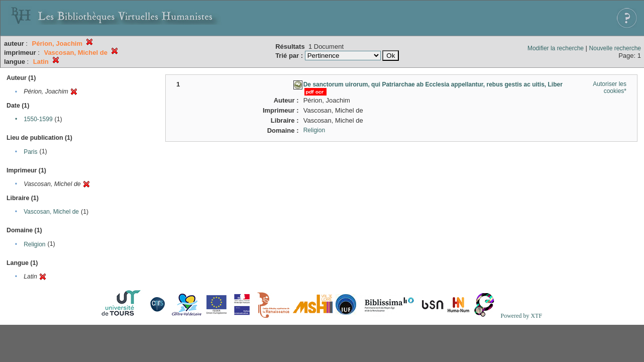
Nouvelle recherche (615, 48)
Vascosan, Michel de (51, 212)
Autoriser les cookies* (610, 87)
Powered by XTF (521, 316)
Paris (30, 152)
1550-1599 (38, 119)
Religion (34, 244)
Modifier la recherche (556, 48)
